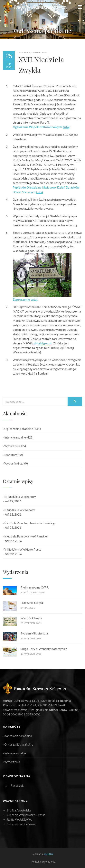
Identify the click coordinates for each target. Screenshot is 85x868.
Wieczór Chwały (31, 618)
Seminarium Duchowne (22, 824)
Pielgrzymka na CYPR (35, 587)
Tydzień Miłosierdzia (34, 633)
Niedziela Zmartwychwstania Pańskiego (30, 523)
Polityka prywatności (44, 862)
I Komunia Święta (32, 603)
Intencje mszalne (14, 437)
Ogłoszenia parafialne (18, 429)
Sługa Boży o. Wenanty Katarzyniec (44, 649)
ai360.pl (49, 854)
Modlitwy (10, 455)
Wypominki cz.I (13, 463)
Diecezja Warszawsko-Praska (26, 815)
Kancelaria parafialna (17, 736)
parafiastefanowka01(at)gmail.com (26, 710)
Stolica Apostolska (19, 810)
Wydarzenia (11, 446)
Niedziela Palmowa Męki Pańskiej (25, 536)
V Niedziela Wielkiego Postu (22, 549)
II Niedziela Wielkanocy (19, 510)
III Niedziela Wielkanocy (19, 497)
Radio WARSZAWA (19, 819)
